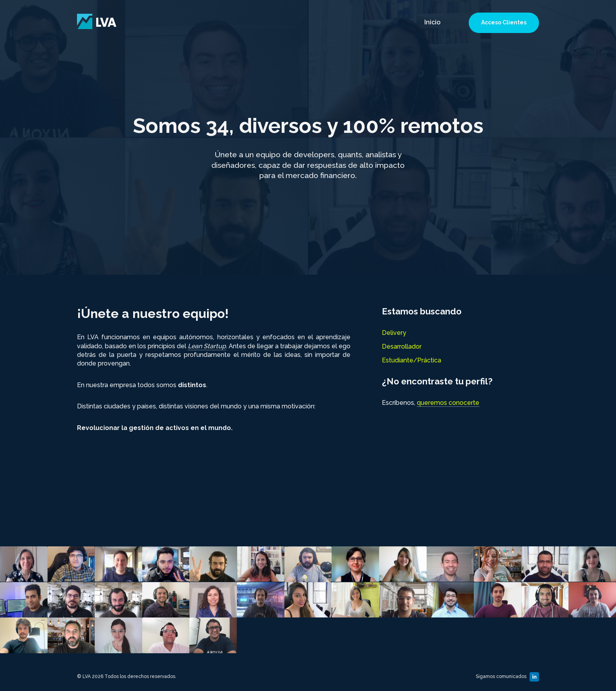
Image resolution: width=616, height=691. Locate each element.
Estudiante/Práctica (412, 360)
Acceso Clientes (504, 22)
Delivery (394, 333)
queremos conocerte (448, 403)
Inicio (432, 22)
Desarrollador (402, 346)
